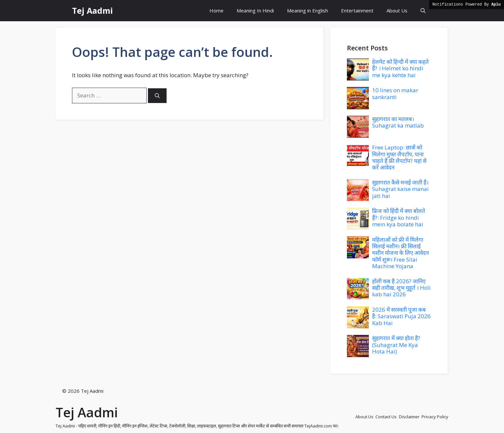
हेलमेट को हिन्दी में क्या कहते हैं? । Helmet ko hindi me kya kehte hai (400, 68)
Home (216, 10)
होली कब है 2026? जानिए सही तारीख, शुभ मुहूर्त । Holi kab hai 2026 (401, 288)
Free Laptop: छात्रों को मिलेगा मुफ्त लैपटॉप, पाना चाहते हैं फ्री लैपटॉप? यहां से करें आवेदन (399, 157)
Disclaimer (409, 417)
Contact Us (386, 417)
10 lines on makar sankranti (395, 93)
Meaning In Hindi (255, 10)
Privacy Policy (435, 417)
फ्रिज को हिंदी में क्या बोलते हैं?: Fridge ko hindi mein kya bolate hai (399, 217)
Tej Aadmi (92, 10)
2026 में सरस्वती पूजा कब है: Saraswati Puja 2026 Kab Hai (401, 316)
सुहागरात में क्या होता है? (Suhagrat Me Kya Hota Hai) (396, 345)
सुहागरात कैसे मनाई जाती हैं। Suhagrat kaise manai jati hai (400, 189)
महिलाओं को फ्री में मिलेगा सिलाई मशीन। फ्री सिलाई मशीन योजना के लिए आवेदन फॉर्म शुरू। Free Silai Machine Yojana (400, 253)
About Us (397, 10)
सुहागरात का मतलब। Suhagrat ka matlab (398, 122)
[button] (423, 11)
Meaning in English (307, 10)
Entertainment (357, 10)
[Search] (157, 96)
